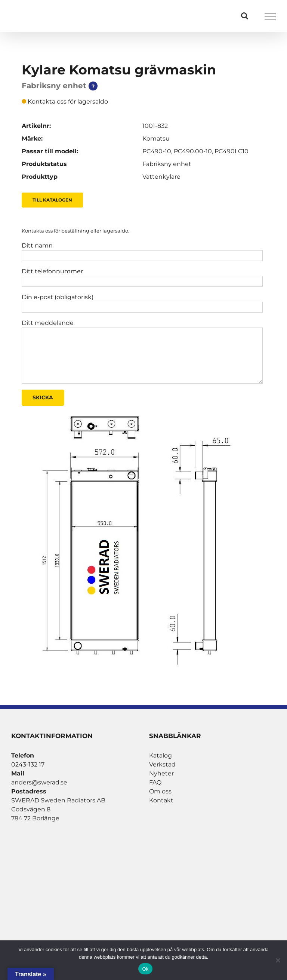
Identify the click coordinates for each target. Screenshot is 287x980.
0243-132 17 (28, 764)
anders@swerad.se (39, 782)
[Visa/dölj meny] (270, 16)
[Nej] (278, 960)
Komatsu (156, 139)
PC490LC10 (232, 151)
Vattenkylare (161, 177)
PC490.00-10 (193, 151)
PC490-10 (157, 151)
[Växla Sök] (245, 16)
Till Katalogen (52, 200)
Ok (145, 969)
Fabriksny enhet (167, 164)
